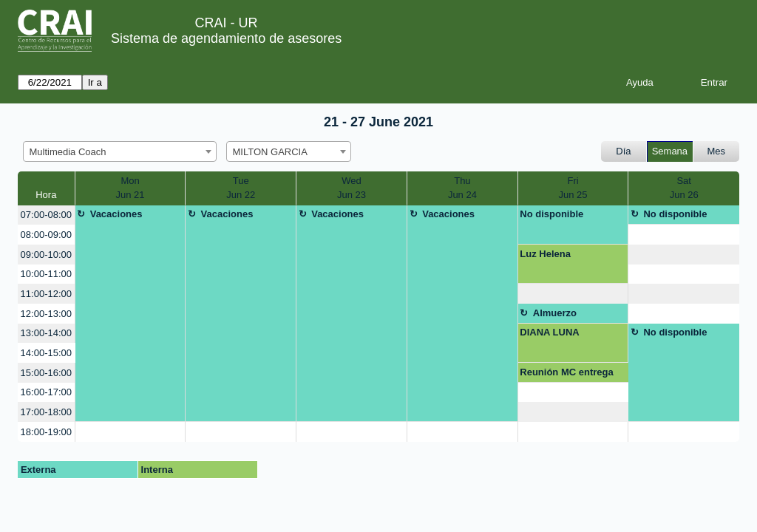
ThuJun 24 (462, 188)
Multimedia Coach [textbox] (68, 152)
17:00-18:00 (46, 412)
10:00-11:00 (46, 274)
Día (623, 151)
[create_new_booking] (684, 235)
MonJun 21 (130, 188)
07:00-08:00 (46, 215)
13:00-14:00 (46, 333)
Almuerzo (555, 313)
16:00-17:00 (46, 392)
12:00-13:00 (46, 314)
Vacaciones (116, 214)
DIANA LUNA (549, 332)
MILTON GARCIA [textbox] (270, 152)
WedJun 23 (352, 188)
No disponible (551, 214)
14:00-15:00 (46, 353)
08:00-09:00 (46, 235)
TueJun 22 (241, 188)
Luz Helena (545, 254)
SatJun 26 (684, 188)
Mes (717, 151)
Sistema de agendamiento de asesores (226, 38)
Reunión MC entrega (566, 372)
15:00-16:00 (46, 373)
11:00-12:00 (46, 294)
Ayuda (640, 82)
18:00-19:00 (46, 432)
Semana (670, 151)
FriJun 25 (573, 188)
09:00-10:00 (46, 255)
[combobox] (120, 151)
